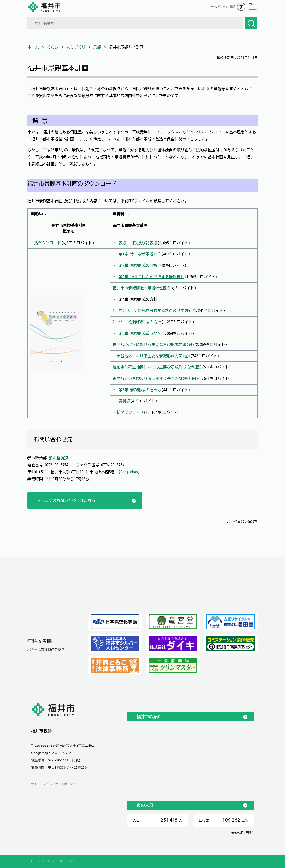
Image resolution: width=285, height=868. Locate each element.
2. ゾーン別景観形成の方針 (137, 322)
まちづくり (76, 47)
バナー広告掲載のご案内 (46, 649)
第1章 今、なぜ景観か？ (140, 254)
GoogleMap (40, 753)
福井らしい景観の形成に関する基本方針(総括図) (155, 378)
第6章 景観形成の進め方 (140, 390)
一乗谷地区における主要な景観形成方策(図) (151, 356)
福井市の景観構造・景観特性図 (140, 288)
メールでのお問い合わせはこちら (66, 500)
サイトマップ (40, 784)
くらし (53, 47)
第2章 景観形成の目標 (138, 265)
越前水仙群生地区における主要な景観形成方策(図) (157, 367)
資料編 (124, 401)
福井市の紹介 (149, 717)
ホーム (33, 47)
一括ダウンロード (46, 243)
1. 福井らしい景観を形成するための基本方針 (152, 311)
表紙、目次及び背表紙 (138, 243)
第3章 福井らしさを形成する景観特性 (151, 277)
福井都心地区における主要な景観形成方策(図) (153, 344)
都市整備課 (58, 458)
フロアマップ (61, 753)
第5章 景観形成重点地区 (140, 333)
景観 (97, 47)
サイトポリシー (66, 784)
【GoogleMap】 (129, 472)
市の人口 (145, 805)
